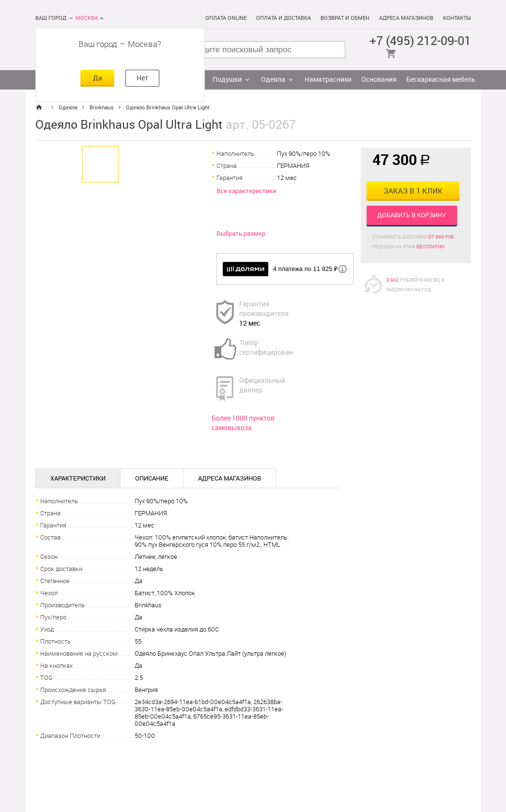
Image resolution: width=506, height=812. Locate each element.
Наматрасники (328, 80)
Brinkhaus (102, 108)
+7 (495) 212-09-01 (420, 41)
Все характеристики (246, 191)
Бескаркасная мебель (441, 80)
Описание (152, 478)
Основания (379, 80)
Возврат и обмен (345, 18)
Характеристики (78, 478)
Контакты (457, 18)
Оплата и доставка (284, 18)
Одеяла (273, 80)
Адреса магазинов (406, 18)
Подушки (227, 80)
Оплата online (226, 18)
